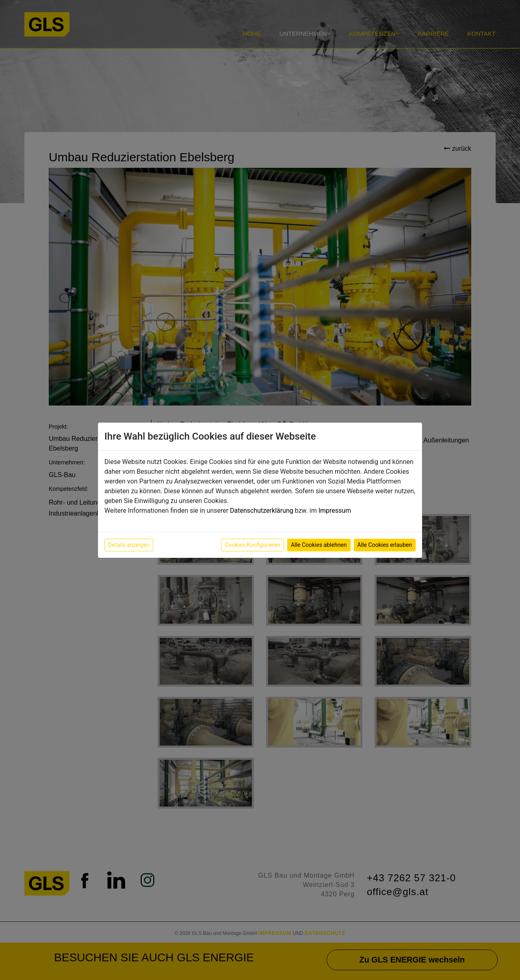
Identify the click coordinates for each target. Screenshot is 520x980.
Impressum (335, 511)
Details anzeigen (129, 545)
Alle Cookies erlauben (385, 545)
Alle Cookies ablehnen (319, 545)
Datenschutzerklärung (262, 511)
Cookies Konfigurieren (252, 545)
